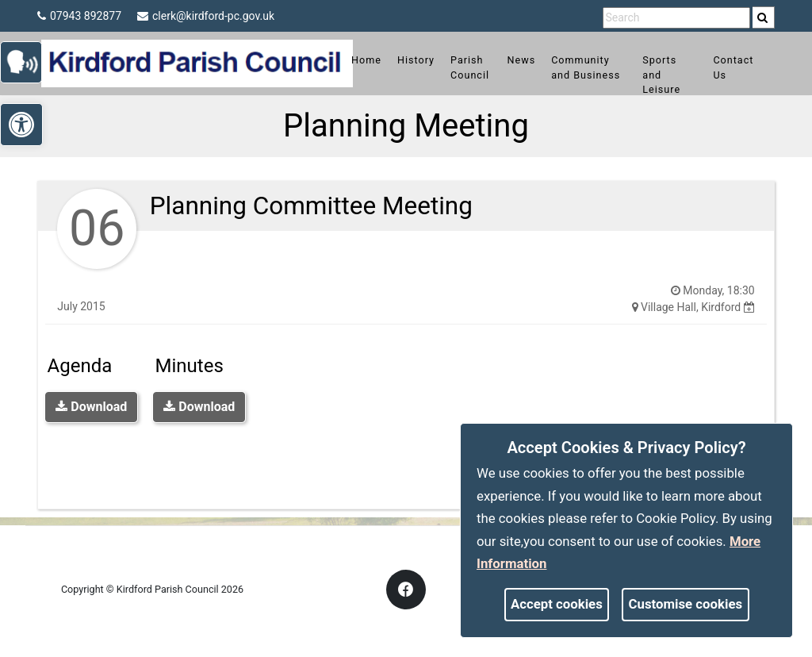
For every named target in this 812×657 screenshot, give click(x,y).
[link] (762, 17)
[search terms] (676, 18)
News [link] (530, 60)
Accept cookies (557, 604)
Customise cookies (686, 604)
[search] (764, 17)
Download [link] (91, 407)
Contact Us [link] (722, 67)
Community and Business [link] (590, 75)
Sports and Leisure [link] (659, 75)
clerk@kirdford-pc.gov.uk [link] (206, 16)
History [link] (427, 60)
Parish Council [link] (481, 67)
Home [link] (377, 60)
